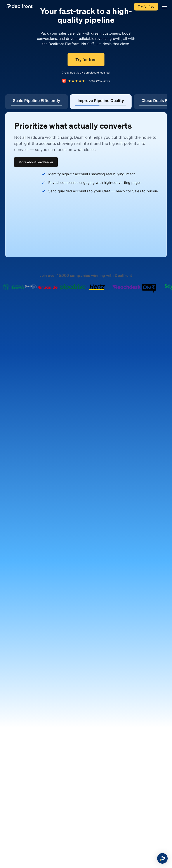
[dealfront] (19, 7)
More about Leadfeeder (36, 162)
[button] (162, 858)
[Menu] (163, 7)
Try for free (146, 7)
